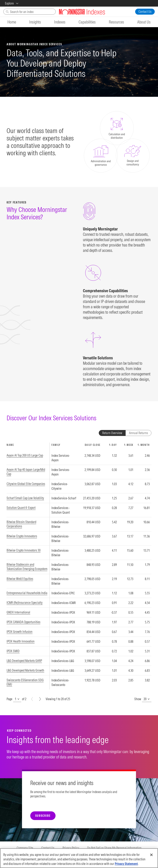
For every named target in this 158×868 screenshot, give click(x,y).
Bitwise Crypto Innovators (22, 536)
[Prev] (32, 699)
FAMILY (56, 445)
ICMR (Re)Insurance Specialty (25, 603)
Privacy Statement (126, 864)
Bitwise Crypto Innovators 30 (24, 550)
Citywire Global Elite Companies (26, 484)
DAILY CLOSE (93, 445)
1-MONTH (144, 445)
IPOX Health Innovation (21, 641)
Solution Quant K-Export (21, 508)
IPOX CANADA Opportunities (23, 622)
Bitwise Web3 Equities (20, 579)
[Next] (40, 699)
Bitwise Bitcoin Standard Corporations (21, 524)
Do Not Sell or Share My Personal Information (114, 848)
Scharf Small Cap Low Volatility (25, 498)
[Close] (151, 855)
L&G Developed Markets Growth (25, 670)
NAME (10, 445)
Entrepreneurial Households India (27, 593)
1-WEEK (129, 445)
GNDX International (18, 612)
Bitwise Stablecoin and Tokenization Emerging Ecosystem (27, 567)
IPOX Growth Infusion (20, 632)
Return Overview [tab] (112, 433)
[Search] (30, 12)
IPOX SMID (13, 651)
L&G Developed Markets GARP (24, 661)
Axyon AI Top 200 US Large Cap (25, 455)
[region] (79, 566)
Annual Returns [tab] (138, 433)
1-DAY (113, 445)
